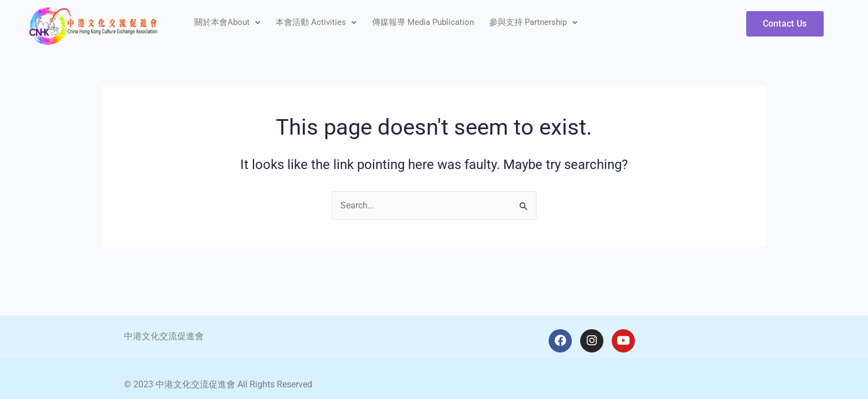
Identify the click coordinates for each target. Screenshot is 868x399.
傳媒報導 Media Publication (423, 22)
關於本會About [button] (227, 22)
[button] (227, 22)
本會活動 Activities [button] (316, 22)
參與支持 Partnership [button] (533, 22)
